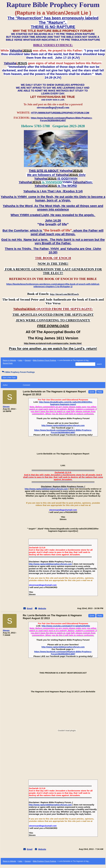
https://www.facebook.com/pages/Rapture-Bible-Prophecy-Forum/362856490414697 (63, 431)
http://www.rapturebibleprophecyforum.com (63, 425)
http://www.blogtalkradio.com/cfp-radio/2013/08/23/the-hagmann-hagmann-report (66, 403)
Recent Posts (8, 363)
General (28, 360)
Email (30, 608)
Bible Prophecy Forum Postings (45, 360)
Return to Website (9, 360)
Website (42, 608)
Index (20, 360)
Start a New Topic (9, 378)
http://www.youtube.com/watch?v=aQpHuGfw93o (66, 626)
